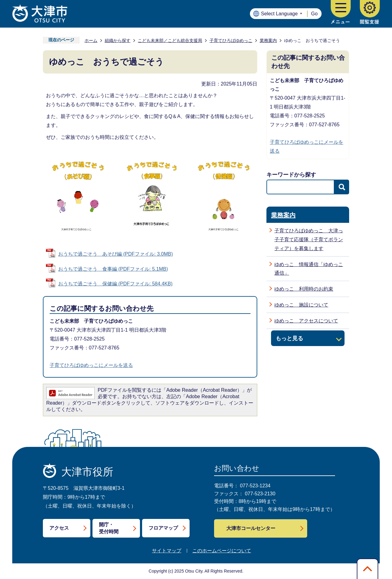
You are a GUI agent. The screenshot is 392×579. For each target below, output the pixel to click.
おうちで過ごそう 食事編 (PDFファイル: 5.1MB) (113, 269)
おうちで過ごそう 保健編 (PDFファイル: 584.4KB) (115, 284)
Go (314, 14)
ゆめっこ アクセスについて (306, 321)
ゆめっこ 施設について (301, 305)
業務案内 (268, 40)
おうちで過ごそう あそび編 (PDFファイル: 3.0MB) (115, 254)
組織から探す (118, 40)
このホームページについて (222, 551)
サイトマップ (167, 551)
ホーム (91, 40)
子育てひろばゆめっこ (231, 40)
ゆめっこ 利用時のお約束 (304, 289)
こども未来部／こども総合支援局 (170, 40)
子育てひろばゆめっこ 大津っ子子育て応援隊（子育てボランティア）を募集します (309, 240)
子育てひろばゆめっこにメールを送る (91, 365)
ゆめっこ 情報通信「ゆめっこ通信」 (309, 269)
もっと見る (289, 338)
